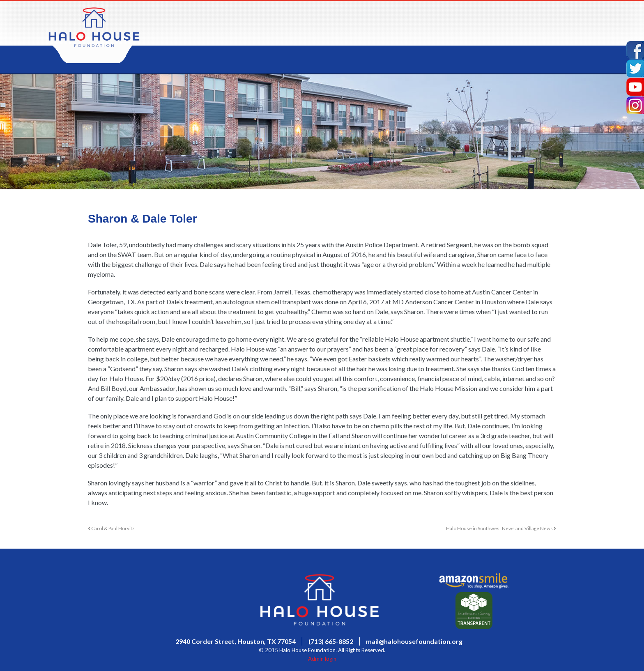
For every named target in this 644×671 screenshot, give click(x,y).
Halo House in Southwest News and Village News (501, 528)
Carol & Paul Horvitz (111, 528)
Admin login (322, 659)
